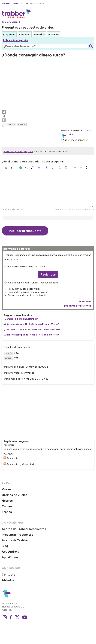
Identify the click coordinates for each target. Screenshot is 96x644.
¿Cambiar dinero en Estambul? (21, 319)
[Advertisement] (48, 84)
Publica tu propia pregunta (18, 151)
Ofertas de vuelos (14, 495)
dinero (12, 125)
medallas (54, 34)
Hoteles (17, 3)
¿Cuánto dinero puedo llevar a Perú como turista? (31, 335)
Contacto (8, 575)
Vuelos (6, 3)
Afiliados (8, 580)
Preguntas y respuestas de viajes (28, 27)
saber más (85, 301)
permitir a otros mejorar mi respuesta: (75, 209)
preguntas (9, 34)
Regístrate (48, 274)
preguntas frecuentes (78, 306)
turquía (22, 125)
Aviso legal (7, 610)
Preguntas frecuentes (17, 535)
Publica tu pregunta (15, 40)
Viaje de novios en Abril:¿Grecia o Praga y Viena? (31, 324)
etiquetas (25, 34)
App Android (10, 552)
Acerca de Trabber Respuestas (24, 529)
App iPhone (10, 557)
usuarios (39, 34)
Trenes (40, 3)
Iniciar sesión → (11, 22)
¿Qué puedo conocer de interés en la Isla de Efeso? (32, 329)
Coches (29, 3)
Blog (5, 546)
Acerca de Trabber (15, 540)
